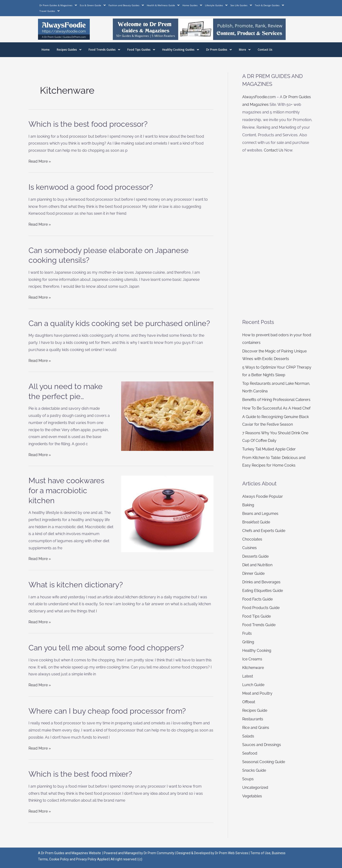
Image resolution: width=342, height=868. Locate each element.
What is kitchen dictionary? (76, 585)
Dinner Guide (253, 573)
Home (46, 50)
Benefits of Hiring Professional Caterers (276, 400)
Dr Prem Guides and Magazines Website (71, 853)
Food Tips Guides (141, 50)
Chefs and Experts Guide (264, 531)
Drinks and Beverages (261, 582)
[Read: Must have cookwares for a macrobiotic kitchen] (167, 514)
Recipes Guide (255, 710)
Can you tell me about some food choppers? (106, 648)
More (245, 50)
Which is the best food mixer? (80, 774)
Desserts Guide (255, 556)
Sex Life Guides (241, 5)
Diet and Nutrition (257, 565)
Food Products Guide (261, 608)
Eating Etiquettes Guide (263, 591)
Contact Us (265, 50)
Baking (248, 505)
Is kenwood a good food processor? (91, 187)
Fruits (247, 633)
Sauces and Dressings (262, 745)
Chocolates (252, 539)
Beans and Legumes (260, 514)
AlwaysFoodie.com (259, 97)
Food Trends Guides (104, 50)
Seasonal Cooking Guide (264, 762)
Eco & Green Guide (93, 5)
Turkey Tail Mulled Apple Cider (269, 449)
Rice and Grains (256, 728)
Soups (248, 779)
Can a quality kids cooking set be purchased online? (119, 323)
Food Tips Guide (256, 616)
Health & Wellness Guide (163, 5)
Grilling (248, 642)
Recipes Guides (69, 50)
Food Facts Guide (257, 599)
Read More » (40, 161)
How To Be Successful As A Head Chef (276, 408)
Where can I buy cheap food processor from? (107, 711)
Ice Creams (252, 659)
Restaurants (253, 719)
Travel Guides (50, 11)
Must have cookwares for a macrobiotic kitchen (66, 490)
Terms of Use (260, 853)
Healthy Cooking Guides (181, 50)
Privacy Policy (86, 859)
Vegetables (252, 796)
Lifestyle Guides (216, 5)
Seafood (250, 753)
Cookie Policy (59, 859)
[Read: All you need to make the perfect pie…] (167, 416)
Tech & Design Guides (269, 5)
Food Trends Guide (259, 625)
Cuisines (249, 548)
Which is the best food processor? (88, 124)
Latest (248, 676)
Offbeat (249, 702)
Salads (248, 736)
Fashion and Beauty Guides (126, 5)
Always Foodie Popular (263, 496)
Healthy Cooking (257, 651)
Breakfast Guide (256, 522)
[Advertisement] (278, 236)
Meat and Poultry (257, 693)
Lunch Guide (253, 685)
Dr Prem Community (159, 853)
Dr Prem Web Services (232, 853)
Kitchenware (253, 668)
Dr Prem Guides (219, 50)
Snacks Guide (254, 770)
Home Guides (192, 5)
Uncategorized (255, 788)
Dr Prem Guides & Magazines (58, 5)
